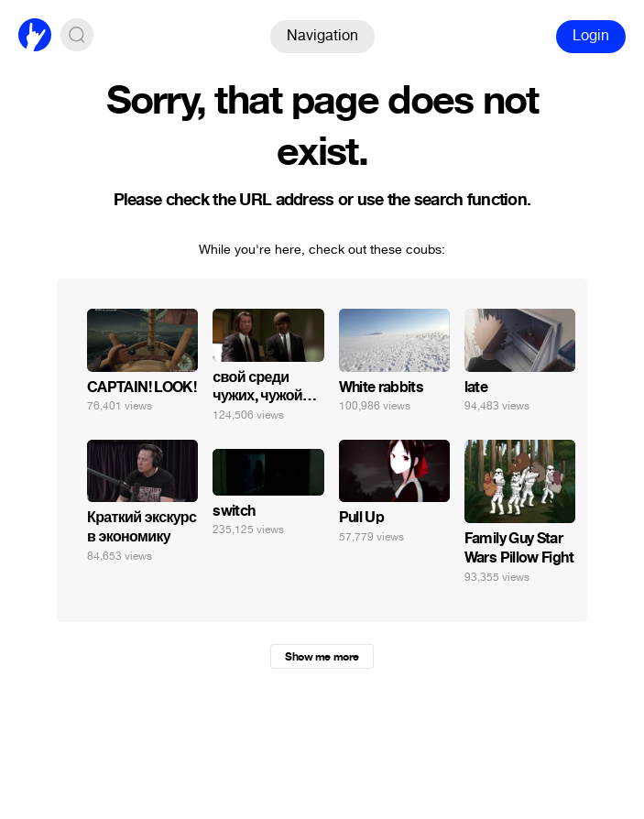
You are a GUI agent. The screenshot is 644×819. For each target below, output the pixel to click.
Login (591, 35)
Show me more (322, 657)
